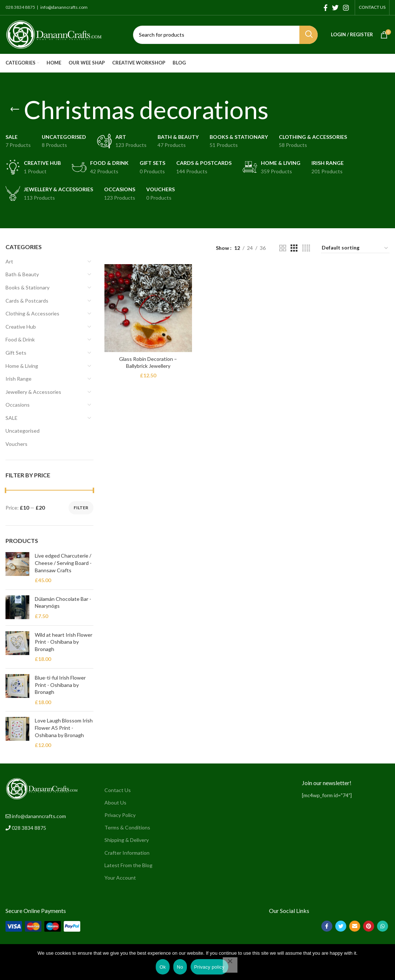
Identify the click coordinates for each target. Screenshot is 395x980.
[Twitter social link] (335, 8)
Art (9, 261)
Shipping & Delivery (127, 840)
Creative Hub (21, 327)
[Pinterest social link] (369, 926)
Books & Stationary (27, 287)
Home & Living (22, 366)
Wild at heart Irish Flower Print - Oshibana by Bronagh (64, 642)
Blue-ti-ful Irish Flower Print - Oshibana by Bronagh (60, 685)
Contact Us (118, 790)
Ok (163, 967)
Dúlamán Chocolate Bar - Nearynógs (63, 602)
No (180, 967)
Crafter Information (127, 853)
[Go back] (15, 110)
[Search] (225, 35)
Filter (81, 508)
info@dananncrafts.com (64, 7)
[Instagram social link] (346, 8)
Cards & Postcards (27, 301)
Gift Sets (16, 353)
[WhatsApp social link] (383, 926)
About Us (115, 803)
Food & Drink (20, 339)
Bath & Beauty (22, 274)
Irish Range (19, 379)
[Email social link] (355, 926)
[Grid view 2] (283, 248)
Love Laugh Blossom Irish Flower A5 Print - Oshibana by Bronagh (64, 728)
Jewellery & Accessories (33, 392)
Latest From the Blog (128, 865)
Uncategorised (23, 431)
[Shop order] (355, 248)
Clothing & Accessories (32, 313)
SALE (12, 418)
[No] (230, 965)
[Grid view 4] (306, 248)
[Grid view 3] (294, 248)
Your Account (120, 878)
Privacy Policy (120, 815)
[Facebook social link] (326, 8)
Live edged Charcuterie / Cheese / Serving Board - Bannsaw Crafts (63, 563)
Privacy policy (209, 967)
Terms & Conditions (127, 827)
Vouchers (16, 444)
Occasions (18, 405)
